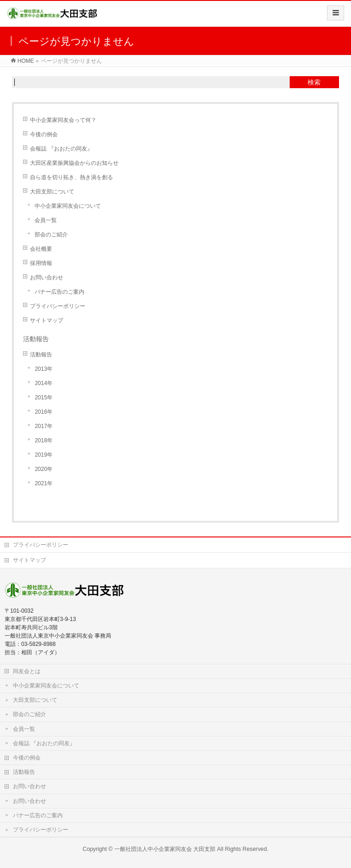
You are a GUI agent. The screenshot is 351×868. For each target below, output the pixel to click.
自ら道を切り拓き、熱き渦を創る (71, 177)
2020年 (44, 469)
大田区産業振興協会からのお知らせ (74, 163)
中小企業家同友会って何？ (63, 120)
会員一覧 (46, 220)
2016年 (44, 412)
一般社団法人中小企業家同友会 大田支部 (165, 849)
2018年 (44, 440)
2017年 (44, 426)
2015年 (44, 398)
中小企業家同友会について (68, 206)
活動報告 (41, 355)
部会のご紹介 (51, 235)
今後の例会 (44, 134)
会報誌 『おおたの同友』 (61, 149)
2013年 (44, 369)
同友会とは (27, 671)
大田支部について (52, 192)
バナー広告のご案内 (59, 292)
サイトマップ (47, 320)
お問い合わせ (47, 277)
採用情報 (41, 263)
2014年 (44, 383)
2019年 (44, 455)
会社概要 (41, 249)
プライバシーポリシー (58, 306)
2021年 (44, 483)
